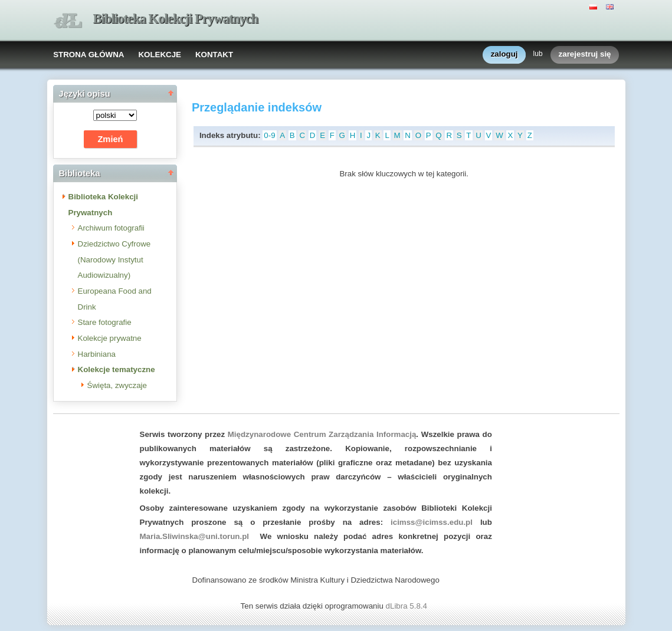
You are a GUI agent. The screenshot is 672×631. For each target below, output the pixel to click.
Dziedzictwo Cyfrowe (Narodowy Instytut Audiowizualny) (114, 259)
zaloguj (504, 55)
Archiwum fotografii (111, 228)
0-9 (269, 135)
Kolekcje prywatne (110, 338)
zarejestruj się (585, 55)
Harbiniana (97, 354)
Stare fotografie (105, 322)
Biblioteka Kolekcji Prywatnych (176, 19)
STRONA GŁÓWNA (88, 55)
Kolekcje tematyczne (117, 369)
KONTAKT (214, 55)
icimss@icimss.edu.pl (432, 522)
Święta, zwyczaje (117, 385)
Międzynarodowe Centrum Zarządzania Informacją (322, 434)
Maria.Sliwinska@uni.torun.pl (195, 536)
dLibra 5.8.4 (408, 606)
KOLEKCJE (160, 55)
